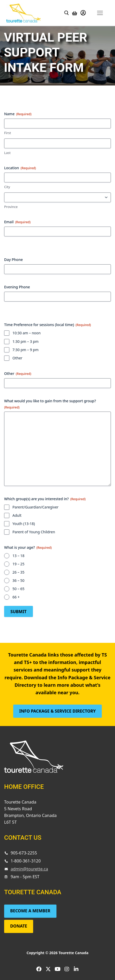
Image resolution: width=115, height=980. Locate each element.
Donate (19, 926)
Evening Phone (17, 287)
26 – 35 (18, 572)
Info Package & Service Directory (57, 711)
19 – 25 (18, 564)
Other (17, 358)
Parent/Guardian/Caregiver (35, 507)
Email (17, 222)
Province (11, 207)
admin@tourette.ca (29, 869)
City (7, 187)
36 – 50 (18, 580)
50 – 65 (18, 589)
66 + (16, 597)
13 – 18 (18, 556)
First (8, 133)
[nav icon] (100, 13)
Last (7, 153)
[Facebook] (39, 969)
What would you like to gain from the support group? (50, 404)
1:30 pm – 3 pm (26, 341)
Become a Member (30, 911)
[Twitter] (48, 969)
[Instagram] (67, 969)
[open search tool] (67, 13)
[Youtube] (58, 969)
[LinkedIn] (76, 969)
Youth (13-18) (24, 524)
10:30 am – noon (27, 333)
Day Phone (13, 260)
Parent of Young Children (34, 532)
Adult (17, 515)
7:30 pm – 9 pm (26, 350)
